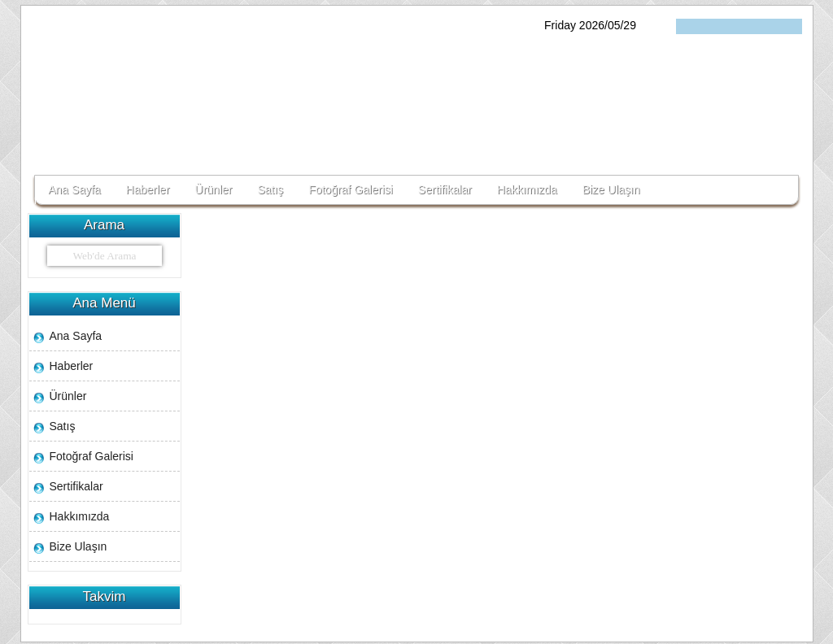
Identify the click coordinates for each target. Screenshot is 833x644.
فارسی (790, 26)
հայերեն (740, 26)
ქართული (689, 26)
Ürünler (213, 189)
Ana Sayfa (74, 189)
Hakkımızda (527, 189)
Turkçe (715, 26)
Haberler (148, 189)
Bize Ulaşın (611, 189)
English (765, 26)
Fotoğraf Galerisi (350, 189)
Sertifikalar (445, 189)
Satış (270, 189)
